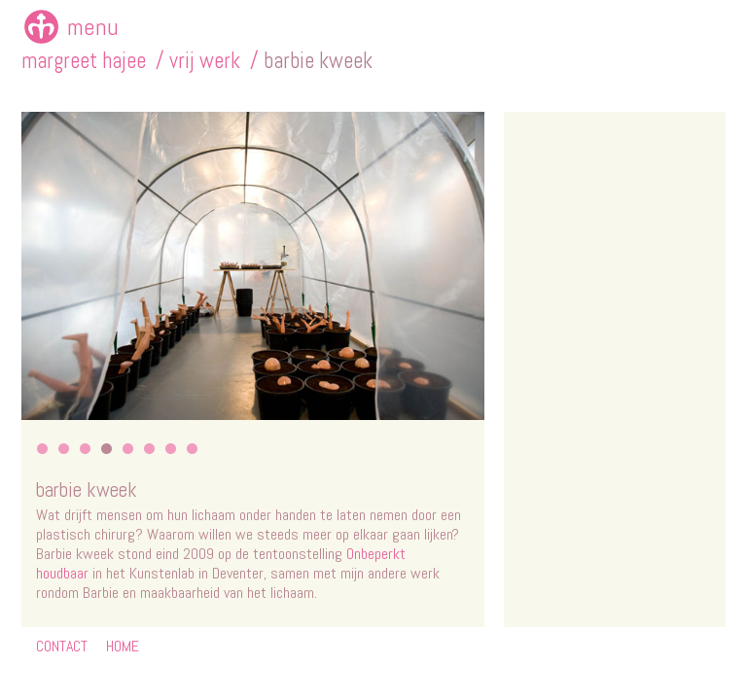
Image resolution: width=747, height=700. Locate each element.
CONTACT (62, 646)
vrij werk (205, 61)
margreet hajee (84, 61)
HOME (123, 646)
